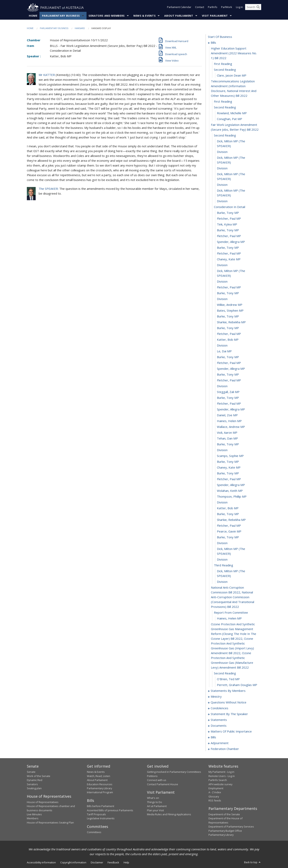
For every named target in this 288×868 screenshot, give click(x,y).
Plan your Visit (155, 810)
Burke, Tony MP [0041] (228, 328)
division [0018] (222, 185)
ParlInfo (213, 8)
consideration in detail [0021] (230, 207)
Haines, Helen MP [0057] (229, 421)
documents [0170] (219, 726)
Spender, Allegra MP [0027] (231, 242)
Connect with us (157, 780)
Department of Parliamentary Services (231, 827)
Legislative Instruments (101, 818)
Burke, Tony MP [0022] (228, 213)
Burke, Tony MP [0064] (228, 462)
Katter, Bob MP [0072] (228, 508)
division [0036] (222, 299)
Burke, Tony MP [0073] (228, 514)
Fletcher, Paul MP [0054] (229, 404)
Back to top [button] (253, 862)
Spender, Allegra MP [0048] (231, 369)
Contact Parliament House (163, 784)
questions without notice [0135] (229, 702)
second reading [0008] (225, 107)
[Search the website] (253, 8)
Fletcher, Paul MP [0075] (229, 526)
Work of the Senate (39, 776)
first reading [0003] (223, 64)
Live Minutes (34, 814)
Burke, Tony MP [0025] (228, 230)
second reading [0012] (225, 135)
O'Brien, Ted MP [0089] (228, 679)
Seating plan (34, 788)
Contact (200, 8)
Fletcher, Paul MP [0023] (229, 219)
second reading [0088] (225, 673)
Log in (239, 8)
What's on (153, 798)
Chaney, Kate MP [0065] (229, 468)
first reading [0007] (223, 102)
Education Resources (100, 784)
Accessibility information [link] (41, 863)
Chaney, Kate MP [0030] (229, 259)
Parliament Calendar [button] (179, 8)
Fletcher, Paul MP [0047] (229, 363)
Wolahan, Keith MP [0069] (230, 491)
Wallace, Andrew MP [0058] (231, 427)
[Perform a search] (258, 8)
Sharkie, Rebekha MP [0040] (231, 322)
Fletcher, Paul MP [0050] (229, 380)
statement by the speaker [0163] (229, 714)
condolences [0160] (220, 708)
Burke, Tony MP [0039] (228, 316)
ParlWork (227, 8)
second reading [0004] (225, 70)
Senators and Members (107, 16)
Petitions (152, 776)
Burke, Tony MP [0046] (228, 357)
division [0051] (222, 386)
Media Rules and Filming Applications (169, 814)
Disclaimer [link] (97, 863)
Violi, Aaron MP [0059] (227, 433)
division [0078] (222, 543)
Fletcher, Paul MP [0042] (229, 334)
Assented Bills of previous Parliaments (110, 810)
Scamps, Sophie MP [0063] (230, 456)
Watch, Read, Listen (99, 776)
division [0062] (222, 450)
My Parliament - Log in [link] (221, 772)
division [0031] (222, 265)
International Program (100, 792)
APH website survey (220, 784)
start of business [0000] (220, 37)
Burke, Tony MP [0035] (228, 293)
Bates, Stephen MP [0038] (230, 311)
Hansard (80, 28)
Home (33, 16)
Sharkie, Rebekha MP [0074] (231, 520)
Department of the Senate (224, 814)
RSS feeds (215, 801)
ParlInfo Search (218, 780)
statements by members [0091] (228, 691)
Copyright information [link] (73, 863)
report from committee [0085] (231, 613)
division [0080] (222, 560)
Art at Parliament (157, 806)
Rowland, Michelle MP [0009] (232, 113)
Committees (94, 832)
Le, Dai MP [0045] (224, 351)
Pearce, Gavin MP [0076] (229, 532)
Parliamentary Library (99, 788)
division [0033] (222, 282)
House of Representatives (43, 802)
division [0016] (222, 168)
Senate (31, 772)
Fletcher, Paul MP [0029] (229, 254)
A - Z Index (215, 792)
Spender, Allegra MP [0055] (231, 409)
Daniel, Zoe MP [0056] (227, 415)
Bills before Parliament (101, 806)
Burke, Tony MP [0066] (228, 473)
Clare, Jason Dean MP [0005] (232, 76)
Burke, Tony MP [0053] (228, 398)
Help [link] (126, 863)
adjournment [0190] (220, 743)
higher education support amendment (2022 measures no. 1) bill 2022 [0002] (234, 53)
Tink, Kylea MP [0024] (227, 224)
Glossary (214, 796)
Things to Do (155, 802)
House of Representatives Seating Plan (50, 823)
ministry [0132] (216, 697)
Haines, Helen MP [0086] (229, 618)
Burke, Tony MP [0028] (228, 248)
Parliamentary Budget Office (225, 831)
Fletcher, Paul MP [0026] (229, 236)
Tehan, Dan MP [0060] (227, 439)
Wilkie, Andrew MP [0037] (230, 305)
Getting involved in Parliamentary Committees (174, 772)
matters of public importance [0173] (231, 732)
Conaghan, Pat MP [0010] (230, 119)
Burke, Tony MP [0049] (228, 375)
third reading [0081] (224, 565)
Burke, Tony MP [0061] (228, 444)
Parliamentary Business (61, 16)
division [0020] (222, 201)
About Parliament (179, 16)
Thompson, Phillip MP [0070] (232, 497)
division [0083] (222, 582)
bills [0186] (213, 737)
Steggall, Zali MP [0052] (228, 392)
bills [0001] (213, 43)
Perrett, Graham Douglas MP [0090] (237, 685)
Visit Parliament (215, 16)
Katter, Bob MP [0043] (228, 340)
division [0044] (222, 346)
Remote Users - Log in (222, 776)
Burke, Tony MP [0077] (228, 537)
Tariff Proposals (96, 814)
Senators (32, 784)
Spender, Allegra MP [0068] (231, 485)
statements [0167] (219, 720)
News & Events (145, 16)
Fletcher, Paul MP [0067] (229, 479)
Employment (216, 788)
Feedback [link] (113, 863)
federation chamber (225, 749)
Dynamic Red (35, 780)
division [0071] (222, 502)
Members (33, 818)
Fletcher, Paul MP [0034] (229, 287)
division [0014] (222, 152)
